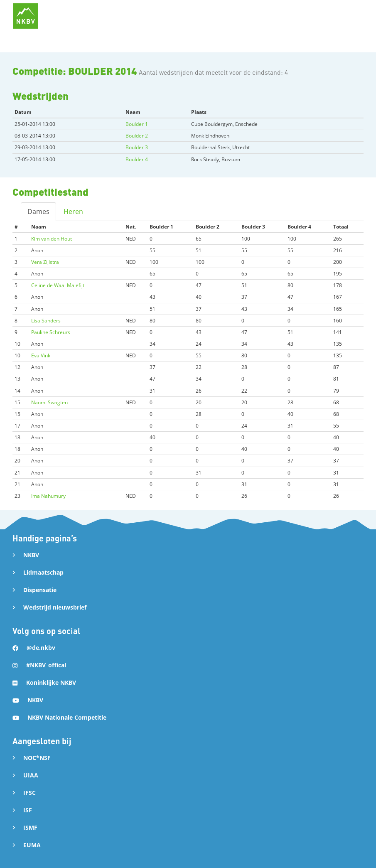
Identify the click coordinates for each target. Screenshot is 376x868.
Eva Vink (41, 355)
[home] (26, 16)
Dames (38, 211)
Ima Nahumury (48, 496)
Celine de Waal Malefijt (58, 285)
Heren (73, 211)
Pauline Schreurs (51, 332)
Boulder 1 (137, 124)
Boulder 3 (137, 147)
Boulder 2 (137, 136)
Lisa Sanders (46, 321)
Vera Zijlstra (45, 262)
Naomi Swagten (49, 402)
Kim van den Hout (52, 239)
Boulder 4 (137, 159)
